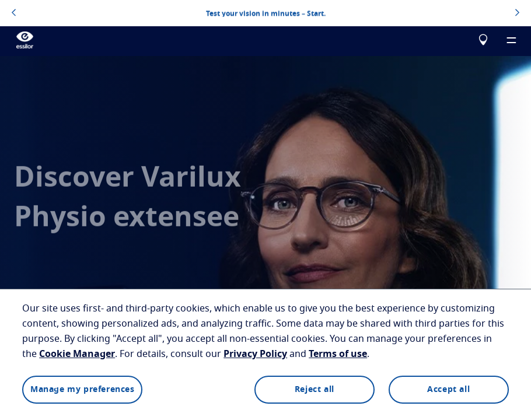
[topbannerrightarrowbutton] (517, 13)
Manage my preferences (83, 390)
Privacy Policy (255, 354)
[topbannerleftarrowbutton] (14, 13)
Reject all (315, 390)
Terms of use (338, 354)
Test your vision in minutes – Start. (266, 13)
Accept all (448, 390)
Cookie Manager (77, 354)
